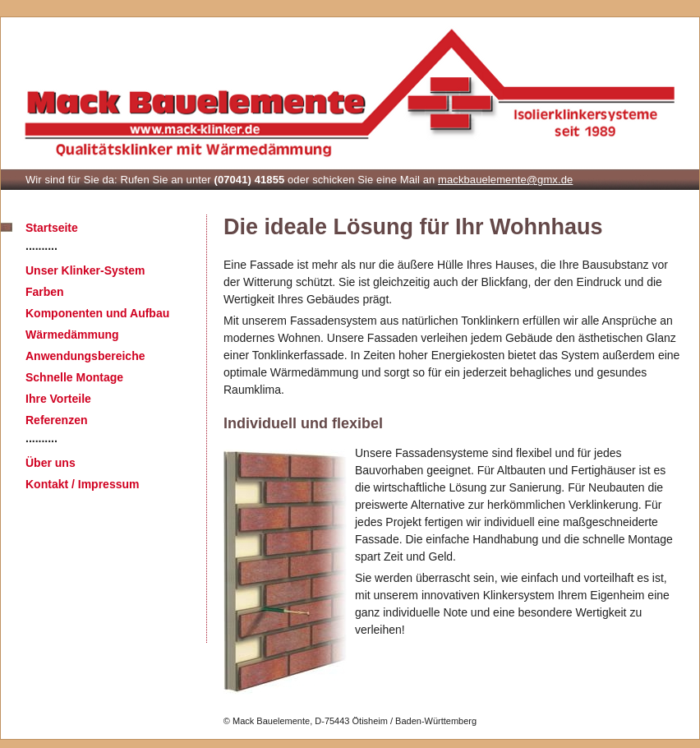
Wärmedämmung (72, 335)
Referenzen (56, 420)
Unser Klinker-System (85, 270)
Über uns (51, 463)
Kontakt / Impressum (82, 484)
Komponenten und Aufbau (97, 313)
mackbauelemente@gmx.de (505, 180)
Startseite (52, 228)
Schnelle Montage (74, 377)
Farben (45, 292)
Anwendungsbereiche (85, 356)
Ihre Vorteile (58, 399)
